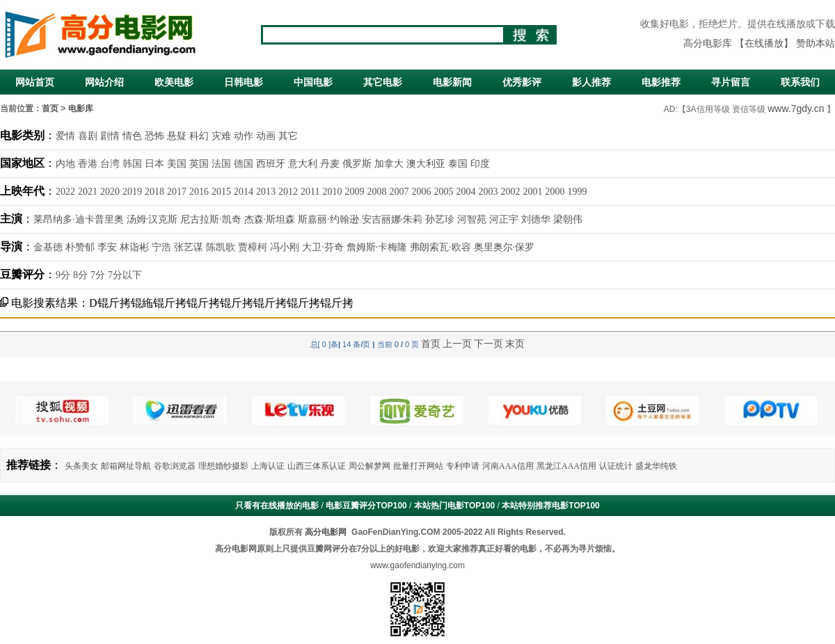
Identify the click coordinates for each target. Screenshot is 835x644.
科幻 (199, 136)
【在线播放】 (764, 43)
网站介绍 (104, 82)
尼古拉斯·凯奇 (211, 219)
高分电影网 (326, 532)
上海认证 (268, 466)
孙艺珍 (440, 219)
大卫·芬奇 (323, 247)
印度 (480, 164)
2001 (532, 192)
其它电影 (383, 82)
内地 (65, 164)
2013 (266, 192)
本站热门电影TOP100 (454, 506)
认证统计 (616, 466)
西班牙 (271, 164)
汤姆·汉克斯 (152, 219)
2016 (199, 192)
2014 (244, 192)
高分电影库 (708, 43)
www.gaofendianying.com (417, 565)
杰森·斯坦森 (270, 219)
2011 (310, 192)
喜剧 (88, 136)
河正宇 (504, 219)
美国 (177, 164)
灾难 (221, 136)
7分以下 (125, 275)
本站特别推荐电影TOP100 (550, 506)
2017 (177, 192)
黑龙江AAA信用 (566, 466)
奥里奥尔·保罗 (504, 247)
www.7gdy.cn (796, 108)
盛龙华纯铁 (656, 466)
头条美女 (81, 466)
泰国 (458, 164)
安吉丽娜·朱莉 (392, 219)
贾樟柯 (253, 247)
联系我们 (800, 82)
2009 (354, 192)
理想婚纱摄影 (223, 466)
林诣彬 (134, 247)
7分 (98, 275)
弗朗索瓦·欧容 (440, 247)
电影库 (81, 108)
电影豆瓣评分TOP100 (366, 506)
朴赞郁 (80, 247)
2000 (555, 192)
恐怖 (154, 136)
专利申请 (463, 466)
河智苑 (472, 219)
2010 (332, 192)
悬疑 (177, 136)
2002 (510, 192)
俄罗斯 (357, 164)
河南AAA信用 (508, 466)
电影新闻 (452, 82)
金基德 (48, 247)
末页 (515, 344)
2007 (399, 192)
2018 (154, 192)
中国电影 (313, 82)
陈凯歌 (221, 247)
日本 (154, 164)
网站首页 (35, 82)
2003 (488, 192)
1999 (577, 192)
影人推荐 (591, 82)
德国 (244, 164)
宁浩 (161, 247)
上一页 (457, 344)
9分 (63, 275)
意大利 (303, 164)
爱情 (65, 136)
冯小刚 (285, 247)
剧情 (110, 136)
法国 (221, 164)
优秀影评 (522, 82)
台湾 (110, 164)
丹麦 (330, 164)
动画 (266, 136)
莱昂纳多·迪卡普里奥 (79, 219)
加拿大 (389, 164)
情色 (132, 136)
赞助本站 (816, 43)
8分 (80, 275)
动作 (244, 136)
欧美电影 (174, 82)
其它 (288, 136)
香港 (88, 164)
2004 (466, 192)
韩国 (132, 164)
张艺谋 (189, 247)
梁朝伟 (568, 219)
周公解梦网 (369, 466)
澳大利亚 (426, 164)
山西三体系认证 (317, 466)
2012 (288, 192)
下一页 (488, 344)
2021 (88, 192)
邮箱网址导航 (126, 466)
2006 (421, 192)
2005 (443, 192)
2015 (221, 192)
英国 (199, 164)
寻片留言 (731, 82)
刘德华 (536, 219)
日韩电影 (244, 82)
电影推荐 (661, 82)
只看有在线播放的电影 (277, 506)
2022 (65, 192)
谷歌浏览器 (175, 466)
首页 (50, 108)
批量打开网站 (418, 466)
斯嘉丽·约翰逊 (328, 219)
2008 (376, 192)
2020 (110, 192)
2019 (132, 192)
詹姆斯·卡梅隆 (377, 247)
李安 (107, 247)
